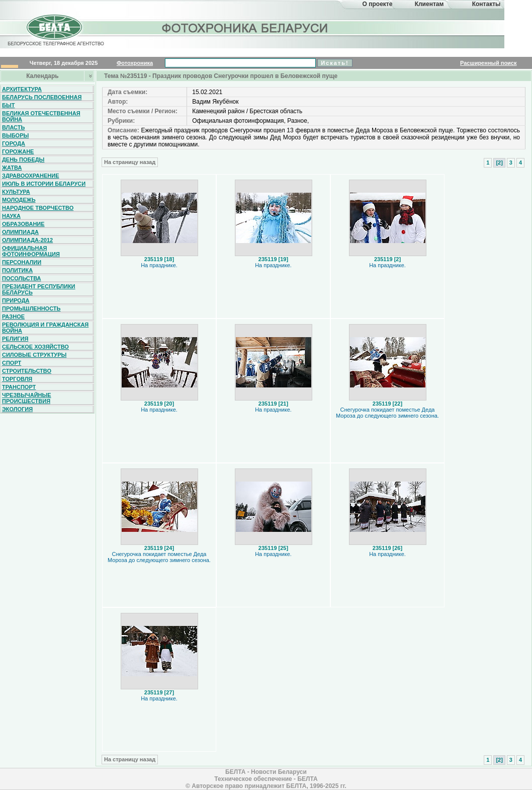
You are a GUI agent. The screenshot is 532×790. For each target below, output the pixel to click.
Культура (16, 192)
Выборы (15, 135)
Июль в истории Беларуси (44, 184)
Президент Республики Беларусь (39, 289)
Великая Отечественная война (41, 116)
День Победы (23, 160)
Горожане (18, 151)
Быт (8, 105)
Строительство (27, 371)
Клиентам (429, 4)
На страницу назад (130, 162)
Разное (13, 317)
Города (14, 143)
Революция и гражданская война (45, 328)
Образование (23, 224)
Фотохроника (135, 63)
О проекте (378, 4)
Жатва (12, 168)
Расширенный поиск (488, 63)
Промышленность (31, 308)
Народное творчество (38, 208)
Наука (11, 216)
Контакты (486, 4)
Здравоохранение (31, 176)
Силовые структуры (34, 355)
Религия (15, 339)
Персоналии (22, 262)
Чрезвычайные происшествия (27, 398)
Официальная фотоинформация (31, 251)
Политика (17, 270)
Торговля (17, 379)
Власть (13, 127)
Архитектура (22, 89)
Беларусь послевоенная (42, 97)
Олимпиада (20, 232)
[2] (499, 163)
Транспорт (19, 387)
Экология (17, 409)
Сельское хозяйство (35, 347)
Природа (16, 300)
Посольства (22, 278)
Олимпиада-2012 (27, 240)
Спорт (12, 363)
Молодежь (19, 200)
